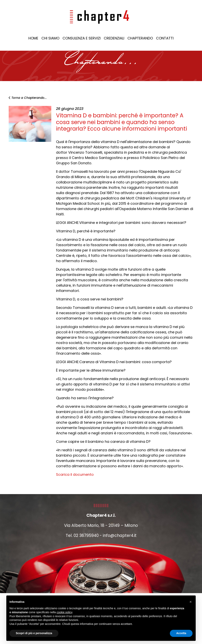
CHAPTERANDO (140, 38)
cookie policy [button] (64, 612)
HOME (33, 38)
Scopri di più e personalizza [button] (34, 633)
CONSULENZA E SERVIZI (82, 38)
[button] (191, 602)
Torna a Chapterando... (28, 98)
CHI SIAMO (50, 38)
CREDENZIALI (114, 38)
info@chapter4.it (120, 535)
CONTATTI (165, 38)
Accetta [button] (181, 633)
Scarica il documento (75, 474)
